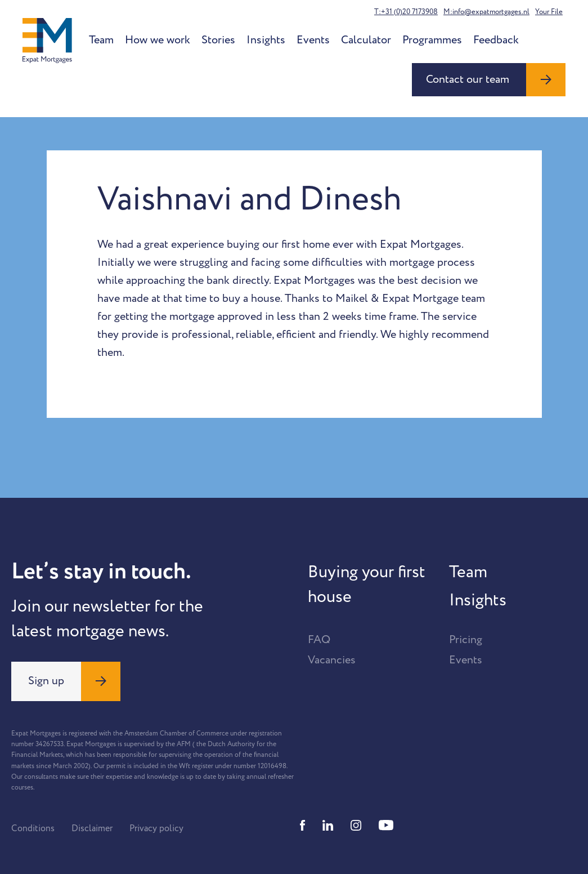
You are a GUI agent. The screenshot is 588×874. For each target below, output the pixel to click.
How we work (158, 40)
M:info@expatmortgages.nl (486, 12)
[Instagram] (356, 825)
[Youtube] (386, 825)
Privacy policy (156, 828)
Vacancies (332, 660)
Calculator (366, 40)
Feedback (496, 40)
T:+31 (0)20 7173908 (406, 12)
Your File (549, 12)
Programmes (432, 40)
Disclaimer (92, 828)
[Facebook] (303, 825)
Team (101, 40)
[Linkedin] (328, 825)
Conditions (33, 828)
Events (313, 40)
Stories (218, 40)
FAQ (319, 640)
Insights (266, 40)
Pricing (466, 640)
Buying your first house (367, 585)
